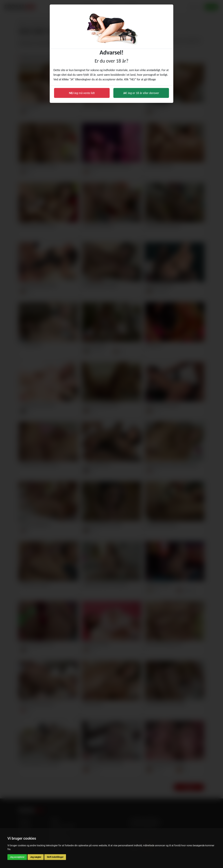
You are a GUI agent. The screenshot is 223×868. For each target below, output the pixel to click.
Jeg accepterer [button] (17, 857)
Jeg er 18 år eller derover (141, 93)
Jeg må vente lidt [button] (82, 93)
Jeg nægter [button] (36, 857)
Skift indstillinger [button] (55, 857)
